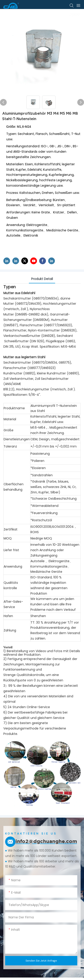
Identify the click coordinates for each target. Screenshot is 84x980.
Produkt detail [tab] (42, 279)
